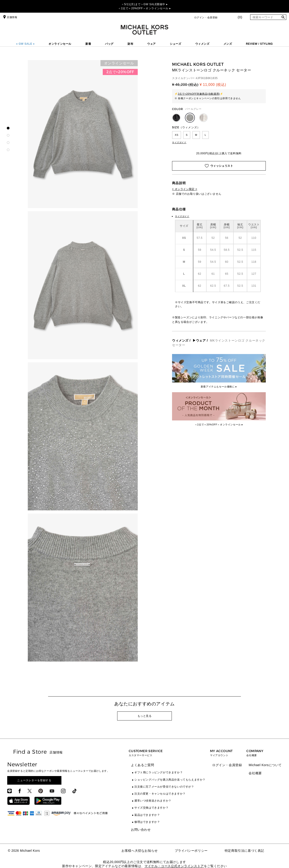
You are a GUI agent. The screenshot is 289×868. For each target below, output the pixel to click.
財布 (130, 44)
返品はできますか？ (147, 815)
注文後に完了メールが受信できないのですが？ (164, 787)
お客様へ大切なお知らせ (140, 851)
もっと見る (145, 716)
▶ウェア (199, 340)
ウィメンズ (202, 44)
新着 (88, 44)
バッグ (109, 44)
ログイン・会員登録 (206, 17)
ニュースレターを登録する (34, 780)
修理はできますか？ (147, 822)
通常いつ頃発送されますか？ (153, 801)
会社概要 (255, 773)
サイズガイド (179, 142)
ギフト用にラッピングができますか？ (158, 772)
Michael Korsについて (265, 765)
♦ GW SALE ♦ (26, 44)
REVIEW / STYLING (259, 44)
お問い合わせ (141, 830)
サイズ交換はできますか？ (151, 808)
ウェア (151, 44)
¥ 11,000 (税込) (213, 85)
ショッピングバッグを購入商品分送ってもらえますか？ (170, 780)
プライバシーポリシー (191, 851)
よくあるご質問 (142, 765)
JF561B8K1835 (207, 78)
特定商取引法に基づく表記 (244, 851)
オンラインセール (60, 44)
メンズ (228, 44)
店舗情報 (10, 17)
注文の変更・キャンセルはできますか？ (160, 794)
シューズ (175, 44)
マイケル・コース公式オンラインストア (174, 866)
